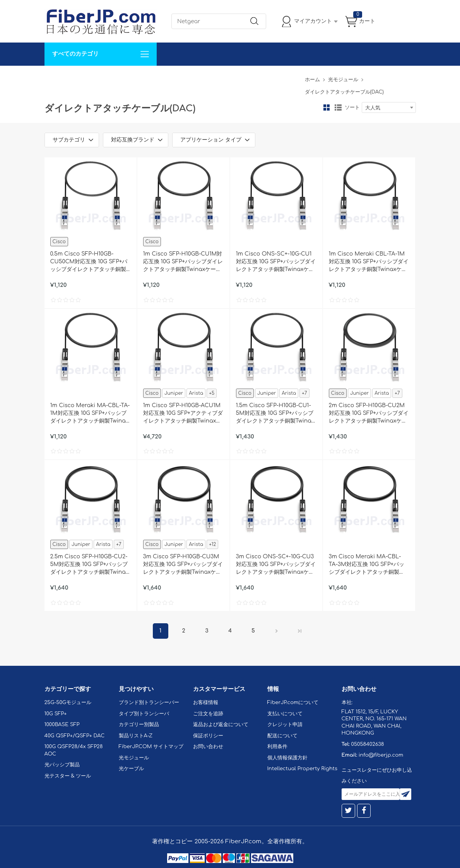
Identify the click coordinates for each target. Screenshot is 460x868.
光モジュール (343, 80)
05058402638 (367, 744)
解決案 (57, 77)
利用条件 (277, 747)
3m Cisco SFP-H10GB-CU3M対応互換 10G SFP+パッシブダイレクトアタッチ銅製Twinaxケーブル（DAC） (183, 565)
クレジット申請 (285, 725)
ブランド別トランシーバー (149, 703)
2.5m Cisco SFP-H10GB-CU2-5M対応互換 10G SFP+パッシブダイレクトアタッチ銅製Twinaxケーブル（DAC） (90, 565)
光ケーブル (131, 769)
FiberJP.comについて (217, 77)
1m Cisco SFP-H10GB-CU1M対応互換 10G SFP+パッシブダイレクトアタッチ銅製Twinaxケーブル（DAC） (183, 262)
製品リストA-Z (136, 736)
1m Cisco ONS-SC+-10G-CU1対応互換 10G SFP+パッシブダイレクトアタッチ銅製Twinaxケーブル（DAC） (276, 262)
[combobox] (389, 107)
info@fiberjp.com (381, 755)
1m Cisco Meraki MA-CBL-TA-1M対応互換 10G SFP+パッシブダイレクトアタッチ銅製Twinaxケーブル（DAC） (90, 414)
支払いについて (285, 714)
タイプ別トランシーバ (144, 714)
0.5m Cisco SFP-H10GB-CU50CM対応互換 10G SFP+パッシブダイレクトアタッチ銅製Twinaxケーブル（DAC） (89, 262)
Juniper (174, 393)
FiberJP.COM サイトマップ (151, 747)
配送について (282, 736)
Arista (196, 393)
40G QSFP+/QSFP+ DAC (75, 736)
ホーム (312, 80)
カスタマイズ (91, 77)
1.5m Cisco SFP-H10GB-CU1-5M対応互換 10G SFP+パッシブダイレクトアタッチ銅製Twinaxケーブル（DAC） (275, 414)
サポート (127, 77)
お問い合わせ (164, 77)
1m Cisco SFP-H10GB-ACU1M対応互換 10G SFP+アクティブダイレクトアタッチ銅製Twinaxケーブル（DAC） (183, 414)
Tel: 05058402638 (277, 77)
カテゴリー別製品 (139, 725)
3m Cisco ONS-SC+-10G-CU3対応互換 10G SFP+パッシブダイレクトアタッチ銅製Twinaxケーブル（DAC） (276, 565)
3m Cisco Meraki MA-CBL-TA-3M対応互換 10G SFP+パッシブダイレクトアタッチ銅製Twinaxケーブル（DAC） (367, 565)
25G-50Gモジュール (68, 703)
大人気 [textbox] (373, 108)
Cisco (59, 242)
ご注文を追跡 (208, 714)
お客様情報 (206, 703)
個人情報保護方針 (287, 758)
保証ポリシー (208, 736)
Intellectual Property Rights (302, 769)
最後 (300, 631)
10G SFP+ (56, 714)
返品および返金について (221, 725)
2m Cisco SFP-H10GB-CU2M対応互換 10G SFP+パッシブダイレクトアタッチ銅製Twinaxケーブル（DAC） (369, 414)
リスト (338, 107)
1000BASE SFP (62, 725)
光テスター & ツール (68, 776)
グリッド (327, 107)
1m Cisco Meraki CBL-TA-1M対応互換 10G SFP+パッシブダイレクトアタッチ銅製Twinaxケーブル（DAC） (369, 262)
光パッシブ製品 (62, 765)
